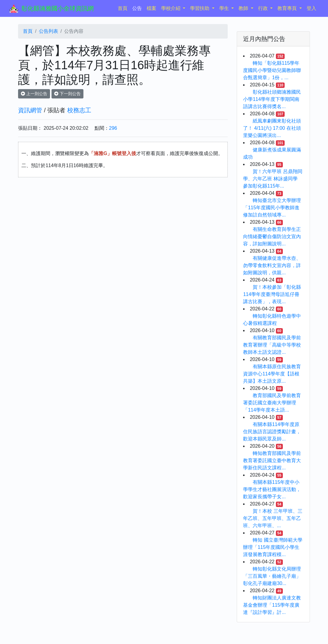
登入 (311, 8)
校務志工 (79, 110)
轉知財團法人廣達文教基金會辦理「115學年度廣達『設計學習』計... (272, 605)
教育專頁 (288, 8)
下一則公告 (67, 94)
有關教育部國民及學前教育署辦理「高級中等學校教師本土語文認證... (272, 345)
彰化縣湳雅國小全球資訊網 (58, 8)
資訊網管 (30, 110)
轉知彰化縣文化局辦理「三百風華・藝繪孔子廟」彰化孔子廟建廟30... (272, 576)
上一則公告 (34, 94)
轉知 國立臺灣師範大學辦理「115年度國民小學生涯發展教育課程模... (273, 547)
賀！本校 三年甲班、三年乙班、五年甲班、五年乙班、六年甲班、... (273, 518)
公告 (137, 8)
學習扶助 (200, 8)
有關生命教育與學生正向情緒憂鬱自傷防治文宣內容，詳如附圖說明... (272, 236)
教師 (244, 8)
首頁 (124, 8)
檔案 (152, 8)
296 (113, 128)
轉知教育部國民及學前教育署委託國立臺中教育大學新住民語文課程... (272, 460)
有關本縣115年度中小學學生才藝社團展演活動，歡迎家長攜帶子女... (272, 489)
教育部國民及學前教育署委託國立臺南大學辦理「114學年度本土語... (272, 403)
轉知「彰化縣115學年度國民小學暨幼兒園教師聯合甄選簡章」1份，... (272, 70)
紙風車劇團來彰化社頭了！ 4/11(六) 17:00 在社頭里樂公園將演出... (272, 128)
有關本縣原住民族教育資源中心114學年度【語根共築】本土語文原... (272, 374)
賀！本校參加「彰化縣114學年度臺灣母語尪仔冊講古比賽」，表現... (272, 294)
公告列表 (48, 31)
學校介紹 (171, 8)
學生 (225, 8)
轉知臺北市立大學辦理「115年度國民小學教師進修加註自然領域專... (272, 208)
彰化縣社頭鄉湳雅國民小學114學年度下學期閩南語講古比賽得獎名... (272, 99)
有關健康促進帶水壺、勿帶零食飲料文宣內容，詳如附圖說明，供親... (272, 265)
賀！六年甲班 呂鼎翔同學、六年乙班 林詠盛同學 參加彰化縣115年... (273, 179)
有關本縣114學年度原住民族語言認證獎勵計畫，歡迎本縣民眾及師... (272, 432)
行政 (264, 8)
